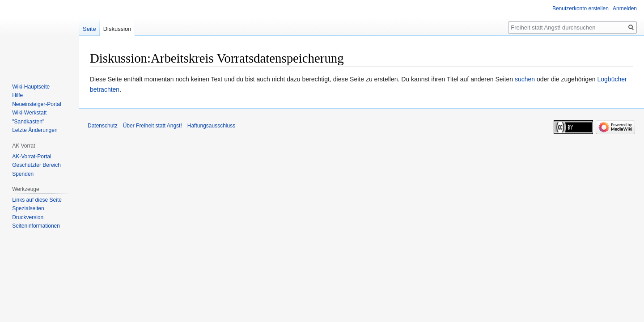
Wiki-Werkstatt (29, 113)
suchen (525, 79)
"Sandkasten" (28, 122)
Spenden (23, 174)
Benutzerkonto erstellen (580, 8)
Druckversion (28, 217)
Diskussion (117, 29)
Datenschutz (103, 126)
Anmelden (625, 8)
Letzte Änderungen (35, 130)
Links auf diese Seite (37, 200)
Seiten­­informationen (36, 226)
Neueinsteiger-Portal (36, 104)
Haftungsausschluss (211, 126)
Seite (89, 29)
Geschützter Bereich (36, 165)
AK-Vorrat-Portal (32, 157)
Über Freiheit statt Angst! (153, 126)
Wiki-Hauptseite (31, 87)
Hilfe (17, 95)
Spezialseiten (28, 208)
